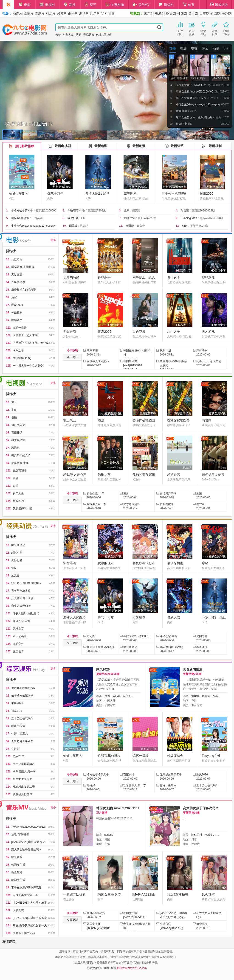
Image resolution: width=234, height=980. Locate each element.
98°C (66, 241)
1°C (169, 527)
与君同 (207, 420)
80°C (100, 859)
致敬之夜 (104, 474)
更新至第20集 (215, 187)
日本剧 (204, 13)
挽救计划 (165, 350)
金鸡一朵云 (20, 328)
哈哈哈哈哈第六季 (22, 211)
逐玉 (78, 35)
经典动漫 (28, 526)
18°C (66, 670)
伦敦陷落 (17, 259)
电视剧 (47, 4)
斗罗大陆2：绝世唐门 (26, 613)
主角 (127, 211)
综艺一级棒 (141, 756)
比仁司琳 (197, 835)
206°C (66, 809)
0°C (169, 439)
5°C (204, 296)
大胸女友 (18, 910)
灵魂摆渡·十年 (20, 463)
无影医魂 (17, 275)
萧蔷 (107, 696)
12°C (135, 384)
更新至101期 (149, 749)
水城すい (210, 835)
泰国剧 (215, 13)
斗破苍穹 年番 (76, 211)
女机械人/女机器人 (98, 361)
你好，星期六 (19, 194)
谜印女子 (174, 277)
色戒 (99, 35)
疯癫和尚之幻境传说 (24, 290)
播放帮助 (203, 28)
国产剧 (149, 13)
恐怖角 (15, 448)
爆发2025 (17, 305)
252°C (205, 859)
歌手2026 (19, 756)
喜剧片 (40, 13)
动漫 (70, 4)
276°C (136, 859)
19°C (100, 581)
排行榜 (11, 251)
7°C (204, 384)
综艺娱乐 (27, 669)
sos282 (109, 835)
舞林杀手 (17, 320)
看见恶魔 (89, 35)
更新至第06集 (217, 413)
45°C (100, 720)
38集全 (141, 226)
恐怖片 (62, 13)
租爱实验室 (18, 440)
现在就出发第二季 (24, 787)
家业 (16, 486)
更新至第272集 (138, 187)
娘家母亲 (92, 350)
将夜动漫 (202, 647)
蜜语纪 (130, 226)
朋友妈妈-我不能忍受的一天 (30, 925)
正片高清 (37, 218)
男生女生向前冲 (23, 779)
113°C (66, 859)
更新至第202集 (97, 211)
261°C (153, 809)
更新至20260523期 (180, 749)
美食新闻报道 (193, 669)
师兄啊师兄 (18, 545)
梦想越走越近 (132, 504)
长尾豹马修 (18, 282)
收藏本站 (226, 28)
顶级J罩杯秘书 (20, 218)
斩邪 (16, 478)
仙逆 (185, 226)
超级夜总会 (175, 756)
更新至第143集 (199, 226)
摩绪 (205, 563)
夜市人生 (18, 493)
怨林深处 (208, 277)
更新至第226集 (147, 218)
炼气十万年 (55, 194)
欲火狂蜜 (73, 218)
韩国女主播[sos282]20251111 (118, 808)
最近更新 (192, 28)
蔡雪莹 (206, 696)
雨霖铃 (73, 226)
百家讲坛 (17, 711)
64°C (100, 241)
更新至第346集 (62, 187)
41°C (170, 384)
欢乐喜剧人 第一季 (24, 772)
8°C (135, 439)
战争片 (73, 13)
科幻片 (51, 13)
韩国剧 (182, 13)
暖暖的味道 (18, 726)
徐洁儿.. (128, 696)
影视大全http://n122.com (132, 968)
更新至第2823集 (77, 468)
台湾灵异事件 (168, 493)
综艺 (91, 4)
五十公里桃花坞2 (23, 764)
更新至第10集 (113, 413)
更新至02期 (219, 749)
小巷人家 (68, 35)
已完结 (136, 211)
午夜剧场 (115, 4)
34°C (66, 384)
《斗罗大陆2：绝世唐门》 (29, 124)
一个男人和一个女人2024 (28, 366)
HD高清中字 (114, 271)
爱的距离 (174, 474)
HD (83, 218)
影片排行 (180, 28)
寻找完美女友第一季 (25, 895)
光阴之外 (18, 644)
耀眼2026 (207, 194)
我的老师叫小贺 (23, 509)
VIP (104, 13)
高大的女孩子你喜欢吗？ (26, 850)
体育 (189, 4)
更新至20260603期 (203, 211)
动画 (111, 13)
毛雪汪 (185, 211)
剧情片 (84, 13)
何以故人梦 (18, 425)
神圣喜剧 (17, 312)
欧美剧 (171, 13)
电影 (25, 4)
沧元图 (15, 575)
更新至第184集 (182, 611)
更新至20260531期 (211, 218)
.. (219, 835)
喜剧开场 (17, 433)
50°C (170, 296)
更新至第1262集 (181, 556)
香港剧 (160, 13)
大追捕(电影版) (22, 358)
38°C (204, 439)
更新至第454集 (147, 611)
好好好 (15, 749)
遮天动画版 (20, 636)
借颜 (14, 417)
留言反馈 (215, 28)
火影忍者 (17, 560)
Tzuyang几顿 (211, 756)
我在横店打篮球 (23, 794)
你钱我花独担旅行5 (23, 688)
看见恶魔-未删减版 (23, 267)
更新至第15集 (148, 413)
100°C (66, 296)
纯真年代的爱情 (21, 455)
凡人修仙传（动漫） (24, 598)
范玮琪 (116, 696)
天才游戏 (208, 332)
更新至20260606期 (22, 187)
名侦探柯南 (175, 563)
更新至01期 (115, 749)
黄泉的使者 (106, 563)
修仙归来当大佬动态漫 (101, 647)
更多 (53, 240)
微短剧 (166, 4)
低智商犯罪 (20, 471)
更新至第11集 (148, 556)
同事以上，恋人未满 (25, 335)
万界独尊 (139, 617)
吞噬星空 (130, 218)
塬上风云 (70, 420)
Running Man (189, 218)
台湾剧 (193, 13)
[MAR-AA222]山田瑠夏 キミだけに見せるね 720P (174, 917)
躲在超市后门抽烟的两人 (26, 583)
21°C (135, 296)
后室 (14, 297)
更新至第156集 (100, 187)
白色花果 (139, 332)
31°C (170, 241)
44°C (204, 581)
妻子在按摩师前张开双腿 (26, 887)
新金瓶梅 (17, 872)
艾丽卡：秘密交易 (24, 933)
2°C (169, 581)
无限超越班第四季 (22, 741)
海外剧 (226, 13)
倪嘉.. (216, 696)
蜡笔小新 (17, 553)
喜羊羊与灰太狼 (21, 591)
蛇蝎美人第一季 (96, 504)
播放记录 (219, 4)
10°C (66, 720)
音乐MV (141, 4)
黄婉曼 (195, 696)
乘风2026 (17, 703)
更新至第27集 (79, 413)
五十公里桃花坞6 (174, 194)
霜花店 (107, 35)
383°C (170, 859)
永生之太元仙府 (21, 606)
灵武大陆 (174, 617)
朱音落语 (70, 563)
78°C (100, 296)
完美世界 (130, 194)
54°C (135, 241)
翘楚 (58, 35)
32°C (100, 384)
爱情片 (29, 13)
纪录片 (95, 13)
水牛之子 (18, 350)
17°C (204, 241)
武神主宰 (18, 629)
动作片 (17, 13)
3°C (135, 581)
